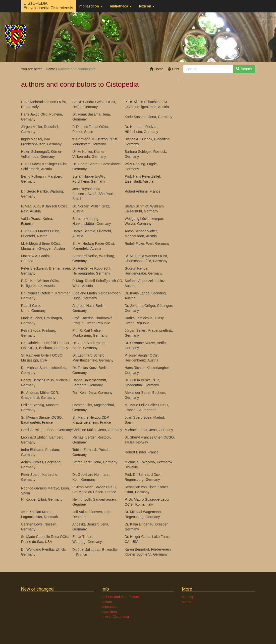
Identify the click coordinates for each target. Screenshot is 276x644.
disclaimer (109, 612)
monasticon (91, 6)
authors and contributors (120, 597)
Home (157, 69)
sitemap (188, 597)
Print (174, 69)
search (187, 602)
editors (107, 602)
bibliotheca (121, 6)
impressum (110, 607)
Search (244, 69)
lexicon (147, 6)
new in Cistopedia (115, 617)
